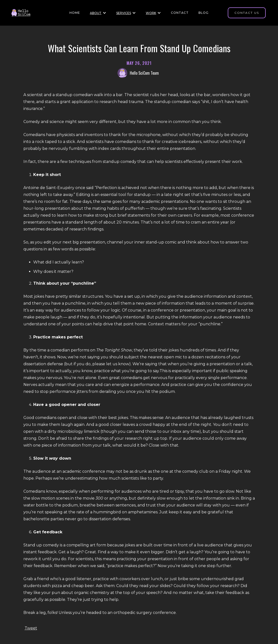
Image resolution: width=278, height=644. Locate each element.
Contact (180, 13)
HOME (75, 13)
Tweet (31, 628)
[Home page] (23, 13)
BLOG (204, 13)
